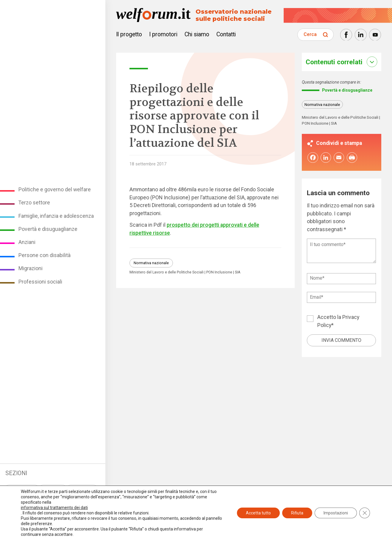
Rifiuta (297, 513)
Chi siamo (197, 34)
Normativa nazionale (151, 263)
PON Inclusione (219, 272)
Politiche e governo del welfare (55, 190)
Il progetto (129, 34)
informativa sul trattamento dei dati (54, 508)
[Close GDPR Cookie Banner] (365, 513)
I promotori (163, 34)
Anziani (27, 242)
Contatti (226, 34)
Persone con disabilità (44, 255)
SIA (238, 272)
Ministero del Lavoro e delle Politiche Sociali (167, 272)
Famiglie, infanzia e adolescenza (56, 216)
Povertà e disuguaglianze (48, 229)
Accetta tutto (258, 513)
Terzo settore (34, 203)
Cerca (310, 34)
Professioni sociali (40, 282)
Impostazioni (336, 513)
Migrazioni (31, 268)
